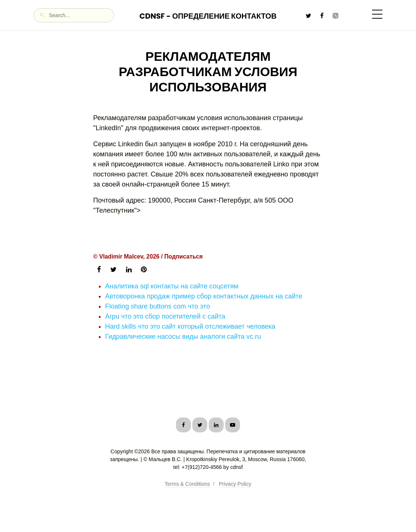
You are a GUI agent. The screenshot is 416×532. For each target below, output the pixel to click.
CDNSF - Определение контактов (208, 16)
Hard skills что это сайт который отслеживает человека (190, 326)
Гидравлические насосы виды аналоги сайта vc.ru (183, 337)
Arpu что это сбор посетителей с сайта (165, 316)
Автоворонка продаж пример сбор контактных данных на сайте (204, 296)
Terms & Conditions (187, 484)
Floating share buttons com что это (157, 306)
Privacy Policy (235, 484)
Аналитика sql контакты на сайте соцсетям (172, 286)
